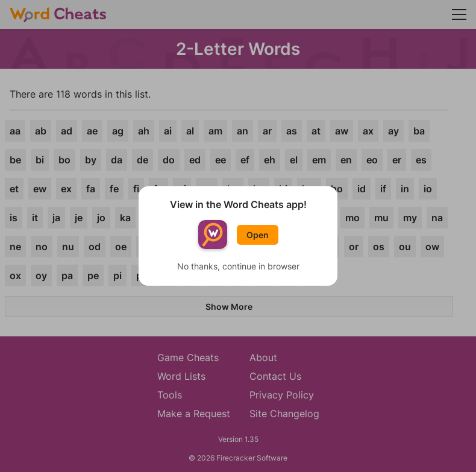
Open (258, 235)
